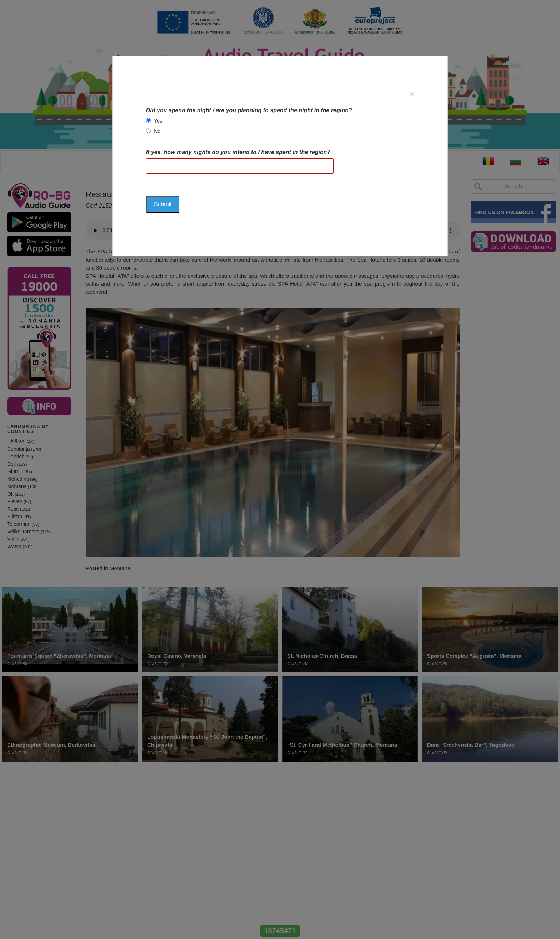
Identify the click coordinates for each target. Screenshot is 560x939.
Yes (158, 121)
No (157, 131)
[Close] (412, 94)
